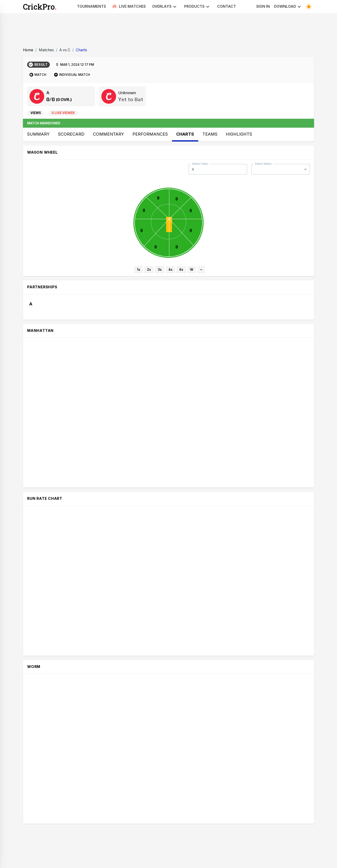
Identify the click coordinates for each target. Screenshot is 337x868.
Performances (150, 134)
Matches (46, 50)
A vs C (65, 50)
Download (288, 7)
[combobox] (218, 169)
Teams (210, 134)
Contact (227, 6)
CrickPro (40, 7)
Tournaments (92, 6)
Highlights (239, 134)
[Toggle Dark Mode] (309, 7)
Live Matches (129, 7)
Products (198, 7)
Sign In (263, 6)
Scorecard (71, 134)
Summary (38, 134)
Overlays (165, 7)
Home (28, 50)
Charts (81, 50)
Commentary (108, 134)
